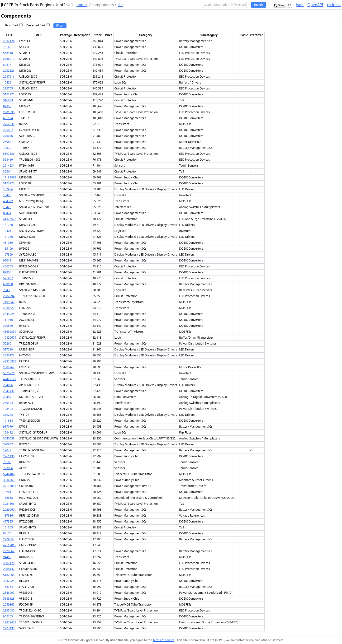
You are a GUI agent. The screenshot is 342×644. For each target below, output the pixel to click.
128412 (8, 432)
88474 (7, 213)
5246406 (9, 474)
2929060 (9, 510)
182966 (8, 189)
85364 (7, 171)
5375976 (9, 373)
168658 (8, 498)
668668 (8, 284)
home (82, 5)
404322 (8, 201)
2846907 (9, 593)
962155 (8, 616)
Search (258, 5)
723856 (8, 468)
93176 (7, 533)
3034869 (9, 480)
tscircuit (334, 5)
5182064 (9, 575)
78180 (7, 462)
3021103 (9, 504)
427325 (8, 521)
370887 (8, 444)
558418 (8, 53)
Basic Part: (14, 25)
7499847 (9, 302)
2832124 (9, 41)
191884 (8, 421)
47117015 (10, 545)
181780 (8, 225)
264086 (8, 385)
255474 (8, 403)
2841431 (9, 391)
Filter (60, 26)
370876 (8, 326)
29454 (7, 397)
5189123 (9, 599)
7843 (6, 290)
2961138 (9, 456)
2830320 (9, 308)
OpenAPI (315, 5)
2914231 (9, 166)
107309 (8, 254)
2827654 (9, 88)
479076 (8, 136)
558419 (8, 160)
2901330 (9, 112)
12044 (7, 450)
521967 (8, 278)
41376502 (10, 219)
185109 (8, 249)
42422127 (10, 379)
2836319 (9, 59)
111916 (8, 320)
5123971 (9, 94)
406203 (8, 266)
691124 (8, 118)
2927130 (9, 628)
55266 (7, 343)
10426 (7, 207)
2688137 (9, 569)
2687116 (9, 77)
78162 (7, 47)
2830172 (9, 355)
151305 (8, 527)
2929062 (9, 551)
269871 (8, 142)
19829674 (10, 338)
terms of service (164, 640)
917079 (8, 427)
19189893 (10, 177)
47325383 (10, 361)
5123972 (9, 183)
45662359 (10, 332)
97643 (7, 260)
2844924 (9, 314)
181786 (8, 237)
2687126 (9, 563)
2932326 (9, 71)
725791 (8, 148)
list (120, 5)
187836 (8, 516)
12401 (7, 231)
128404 (8, 409)
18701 (7, 492)
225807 (8, 130)
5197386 (9, 154)
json (300, 5)
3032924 (9, 581)
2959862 (9, 604)
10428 (7, 195)
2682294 (9, 296)
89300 (7, 272)
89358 (7, 106)
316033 (8, 100)
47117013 (10, 486)
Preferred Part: (38, 25)
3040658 (9, 438)
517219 (8, 349)
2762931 (9, 124)
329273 (8, 415)
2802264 (9, 367)
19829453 (10, 622)
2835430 (9, 610)
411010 (8, 243)
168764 (8, 587)
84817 (7, 65)
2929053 (9, 539)
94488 (7, 557)
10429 (7, 82)
